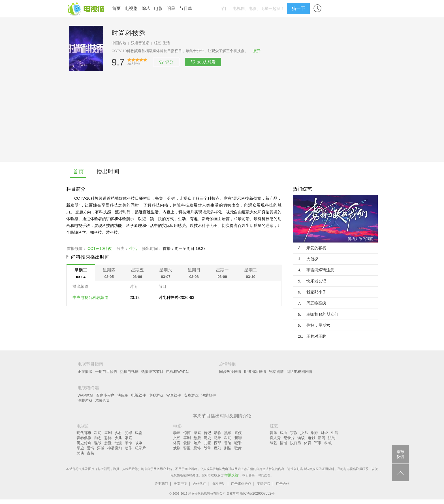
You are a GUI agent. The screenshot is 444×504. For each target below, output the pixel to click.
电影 (158, 8)
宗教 (294, 433)
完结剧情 (276, 372)
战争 (139, 443)
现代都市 (84, 433)
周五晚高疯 (316, 303)
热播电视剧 (129, 372)
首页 (116, 8)
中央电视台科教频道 (90, 297)
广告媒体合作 (241, 484)
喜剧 (108, 433)
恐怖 (108, 438)
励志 (98, 438)
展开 (257, 51)
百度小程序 (105, 395)
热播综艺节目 (152, 372)
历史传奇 (84, 443)
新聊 (238, 438)
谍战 (98, 443)
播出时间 (108, 171)
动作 (129, 448)
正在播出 (85, 372)
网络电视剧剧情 (299, 372)
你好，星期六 (318, 325)
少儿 (118, 438)
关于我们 (161, 484)
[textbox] (253, 8)
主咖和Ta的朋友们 (322, 314)
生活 (166, 43)
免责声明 (180, 484)
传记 (208, 433)
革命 (129, 443)
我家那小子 (316, 292)
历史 (208, 438)
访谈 (301, 438)
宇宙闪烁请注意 (320, 270)
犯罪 (129, 433)
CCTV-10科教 (100, 248)
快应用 (123, 395)
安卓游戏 (191, 395)
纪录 (218, 438)
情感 (284, 443)
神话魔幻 (115, 448)
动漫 (118, 443)
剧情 (228, 448)
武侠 (80, 453)
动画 (177, 433)
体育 (177, 443)
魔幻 (218, 448)
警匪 (187, 448)
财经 (325, 433)
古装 (91, 453)
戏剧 (139, 433)
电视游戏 (156, 395)
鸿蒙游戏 (85, 400)
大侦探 (312, 259)
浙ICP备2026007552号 (257, 494)
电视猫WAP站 (178, 372)
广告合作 (283, 484)
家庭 (129, 438)
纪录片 (141, 448)
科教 (328, 443)
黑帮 (228, 433)
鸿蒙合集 (103, 400)
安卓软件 (174, 395)
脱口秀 (296, 443)
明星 (171, 8)
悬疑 (108, 443)
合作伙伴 (200, 484)
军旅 (80, 448)
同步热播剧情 (230, 372)
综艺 (146, 8)
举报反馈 (231, 475)
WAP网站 (85, 395)
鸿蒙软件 (209, 395)
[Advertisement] (222, 122)
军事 (318, 443)
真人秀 (275, 438)
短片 (197, 443)
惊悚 (187, 433)
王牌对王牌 (316, 336)
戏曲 (284, 433)
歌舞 (238, 448)
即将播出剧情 (255, 372)
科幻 (98, 433)
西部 (218, 443)
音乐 (274, 433)
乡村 (118, 433)
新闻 (322, 438)
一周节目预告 (106, 372)
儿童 (208, 443)
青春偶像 (84, 438)
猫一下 (298, 8)
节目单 (186, 8)
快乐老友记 (316, 281)
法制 (332, 438)
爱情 (91, 448)
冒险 (228, 443)
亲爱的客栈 (316, 248)
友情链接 (264, 484)
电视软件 (138, 395)
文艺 (177, 438)
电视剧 (131, 8)
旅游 (314, 433)
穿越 (101, 448)
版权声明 (219, 484)
